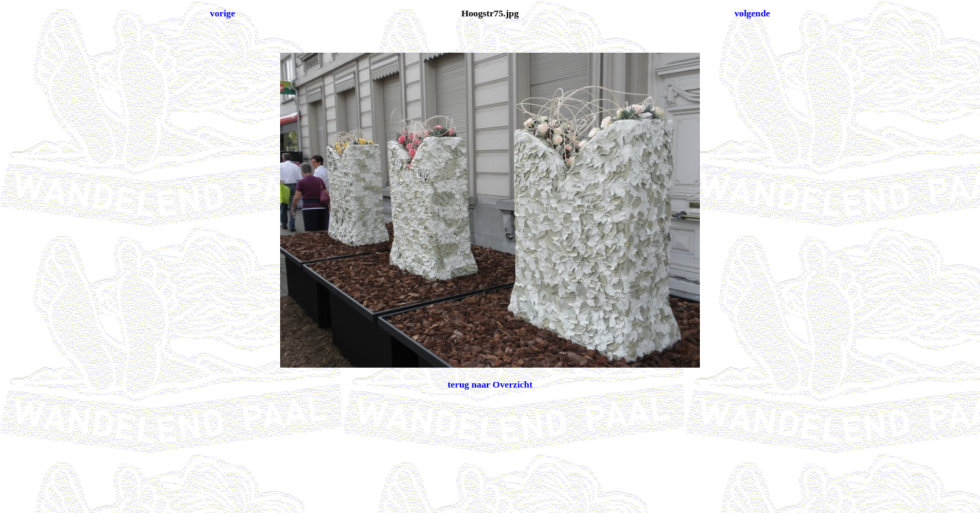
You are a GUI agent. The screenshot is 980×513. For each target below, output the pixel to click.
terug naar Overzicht (490, 384)
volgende (752, 13)
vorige (223, 13)
